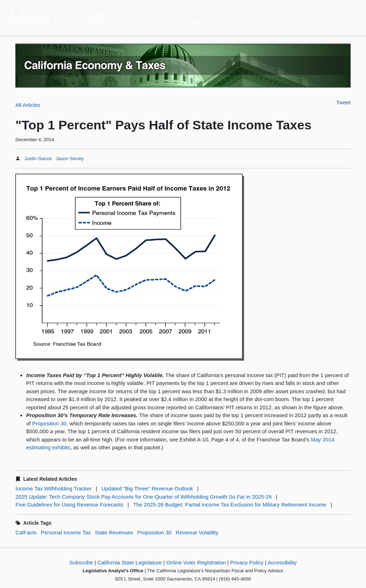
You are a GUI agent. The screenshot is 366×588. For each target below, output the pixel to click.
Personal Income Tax (66, 532)
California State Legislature (130, 562)
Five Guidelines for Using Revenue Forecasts (69, 505)
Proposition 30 (49, 423)
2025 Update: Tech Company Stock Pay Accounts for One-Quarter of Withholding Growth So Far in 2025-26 (144, 497)
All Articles (28, 105)
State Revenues (114, 532)
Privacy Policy (247, 562)
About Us (177, 23)
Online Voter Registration (196, 562)
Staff (328, 12)
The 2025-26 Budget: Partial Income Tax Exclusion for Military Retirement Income (230, 505)
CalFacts (26, 532)
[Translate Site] (196, 23)
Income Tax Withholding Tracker (53, 488)
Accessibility (282, 562)
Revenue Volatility (197, 532)
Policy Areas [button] (155, 12)
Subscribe (81, 562)
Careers (149, 23)
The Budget (231, 12)
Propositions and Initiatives (283, 12)
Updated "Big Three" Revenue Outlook (147, 488)
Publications (195, 12)
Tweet (343, 102)
